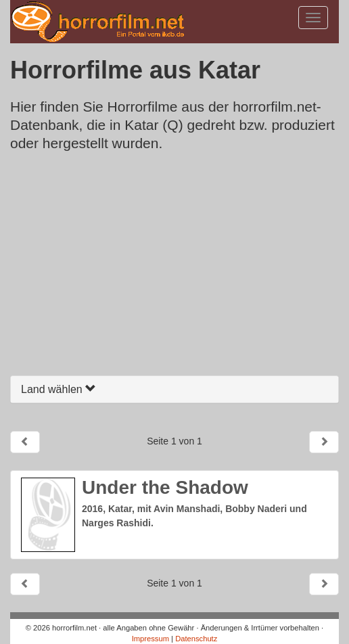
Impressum (150, 639)
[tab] (174, 389)
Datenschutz (196, 639)
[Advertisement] (174, 267)
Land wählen (59, 389)
